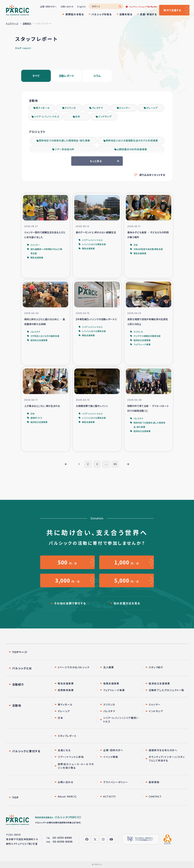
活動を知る (126, 14)
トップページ (12, 23)
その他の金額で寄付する (70, 603)
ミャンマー (125, 108)
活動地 (17, 705)
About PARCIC (67, 797)
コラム (97, 76)
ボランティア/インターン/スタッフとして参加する (167, 759)
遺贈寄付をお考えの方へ (163, 750)
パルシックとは (22, 668)
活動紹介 (27, 23)
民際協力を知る (75, 14)
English (81, 7)
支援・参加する (148, 14)
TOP (15, 797)
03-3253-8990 (62, 838)
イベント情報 (111, 757)
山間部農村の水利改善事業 (132, 149)
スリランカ (70, 108)
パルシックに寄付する (26, 751)
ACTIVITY (110, 797)
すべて (36, 76)
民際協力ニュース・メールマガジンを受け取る (76, 766)
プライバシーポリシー (116, 782)
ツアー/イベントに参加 (71, 757)
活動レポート (66, 76)
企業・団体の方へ (48, 7)
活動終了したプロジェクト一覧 (166, 690)
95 (115, 464)
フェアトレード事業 (114, 690)
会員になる (64, 750)
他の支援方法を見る (127, 603)
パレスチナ (97, 108)
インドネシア (105, 117)
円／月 (67, 562)
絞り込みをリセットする (152, 175)
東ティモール (43, 108)
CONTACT (155, 797)
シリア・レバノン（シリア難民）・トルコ (121, 720)
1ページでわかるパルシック (74, 667)
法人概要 (109, 667)
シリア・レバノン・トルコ (47, 117)
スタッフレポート (67, 736)
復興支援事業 (111, 684)
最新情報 (154, 782)
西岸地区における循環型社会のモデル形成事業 (132, 140)
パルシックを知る (102, 14)
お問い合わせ (67, 7)
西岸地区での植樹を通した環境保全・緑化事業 (64, 140)
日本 (78, 117)
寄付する (172, 10)
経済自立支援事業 (159, 684)
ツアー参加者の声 (64, 149)
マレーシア (152, 108)
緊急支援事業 (66, 684)
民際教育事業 (66, 690)
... (106, 464)
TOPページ (20, 652)
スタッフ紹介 (156, 667)
